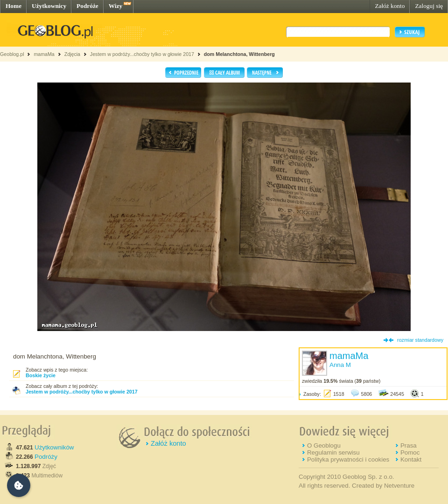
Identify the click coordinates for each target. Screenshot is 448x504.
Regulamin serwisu (333, 452)
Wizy (115, 6)
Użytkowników (54, 447)
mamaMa (44, 54)
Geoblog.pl (12, 54)
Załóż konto (390, 6)
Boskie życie (41, 375)
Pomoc (410, 452)
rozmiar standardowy (420, 340)
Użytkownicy (49, 6)
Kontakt (411, 459)
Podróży (46, 457)
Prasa (409, 445)
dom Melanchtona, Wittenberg (239, 54)
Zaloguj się (429, 6)
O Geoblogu (324, 445)
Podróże (87, 6)
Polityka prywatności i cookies (348, 459)
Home (14, 6)
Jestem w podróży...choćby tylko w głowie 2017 (142, 54)
